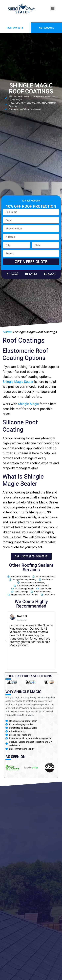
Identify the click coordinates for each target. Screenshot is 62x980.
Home (7, 332)
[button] (53, 8)
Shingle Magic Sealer (18, 382)
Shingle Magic (28, 404)
